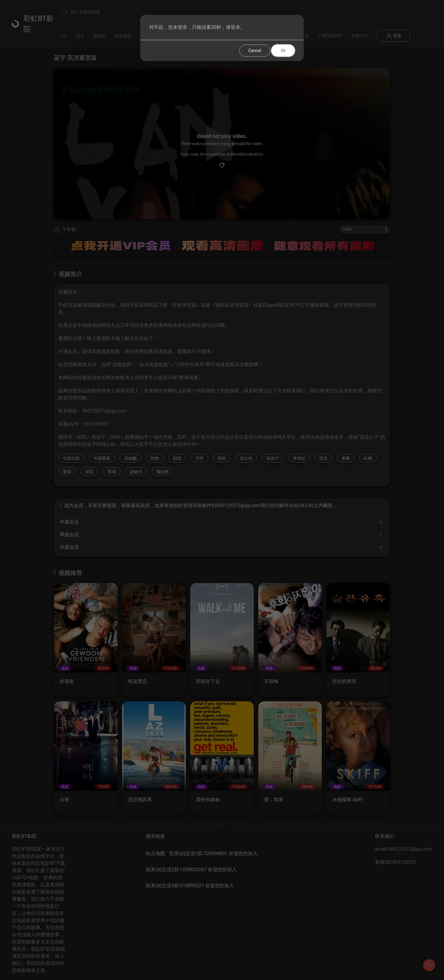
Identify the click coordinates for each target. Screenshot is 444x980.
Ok (283, 51)
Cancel (255, 51)
